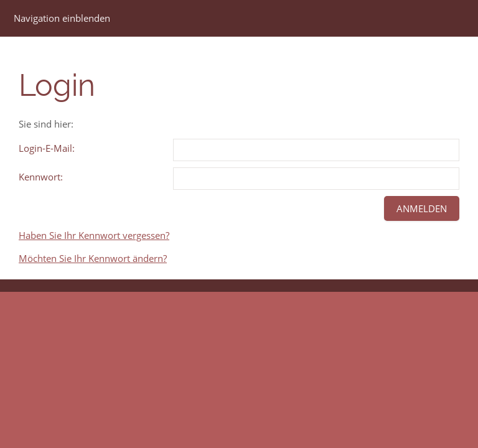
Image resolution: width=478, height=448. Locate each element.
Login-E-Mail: (47, 148)
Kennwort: (41, 177)
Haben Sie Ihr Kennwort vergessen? (94, 235)
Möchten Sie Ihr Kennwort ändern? (93, 258)
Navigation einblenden (62, 18)
